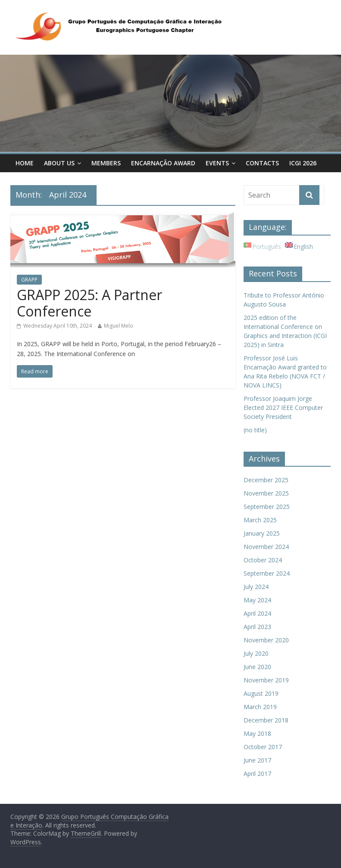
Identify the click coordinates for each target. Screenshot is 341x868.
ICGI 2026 (303, 163)
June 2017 (257, 760)
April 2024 (257, 613)
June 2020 (257, 667)
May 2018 (257, 733)
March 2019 (260, 707)
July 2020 (256, 653)
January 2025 (262, 533)
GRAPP (29, 280)
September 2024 (267, 573)
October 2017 (263, 747)
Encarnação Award (163, 163)
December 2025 (266, 480)
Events (217, 163)
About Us (59, 163)
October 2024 (263, 560)
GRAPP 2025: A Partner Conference (89, 303)
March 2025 (260, 520)
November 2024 (266, 547)
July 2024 (256, 587)
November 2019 (266, 680)
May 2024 (257, 600)
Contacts (262, 163)
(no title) (255, 430)
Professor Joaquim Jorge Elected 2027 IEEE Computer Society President (283, 408)
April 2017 (257, 773)
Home (25, 163)
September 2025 (267, 507)
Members (106, 163)
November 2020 (266, 640)
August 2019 (261, 693)
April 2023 (257, 627)
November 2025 (266, 493)
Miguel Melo (119, 326)
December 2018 (266, 720)
